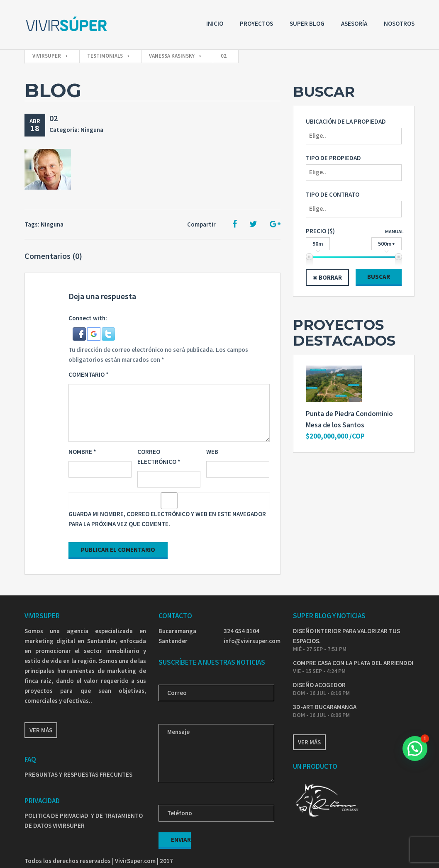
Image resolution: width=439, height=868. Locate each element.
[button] (80, 333)
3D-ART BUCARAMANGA (325, 707)
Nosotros (399, 23)
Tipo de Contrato (333, 194)
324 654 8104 (241, 631)
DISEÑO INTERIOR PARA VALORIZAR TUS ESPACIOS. (346, 636)
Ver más (41, 730)
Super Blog (307, 23)
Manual (394, 231)
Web (212, 452)
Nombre (82, 452)
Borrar (330, 277)
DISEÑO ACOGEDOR (319, 685)
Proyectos (256, 23)
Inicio (215, 23)
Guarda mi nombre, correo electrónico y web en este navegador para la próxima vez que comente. (167, 519)
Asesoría (354, 23)
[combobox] (354, 136)
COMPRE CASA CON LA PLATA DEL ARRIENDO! (353, 663)
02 (54, 118)
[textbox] (356, 136)
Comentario (89, 374)
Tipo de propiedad (333, 158)
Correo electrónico (159, 457)
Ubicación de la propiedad (346, 121)
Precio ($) (320, 231)
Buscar (379, 277)
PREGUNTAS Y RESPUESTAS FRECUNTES (78, 774)
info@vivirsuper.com (252, 641)
